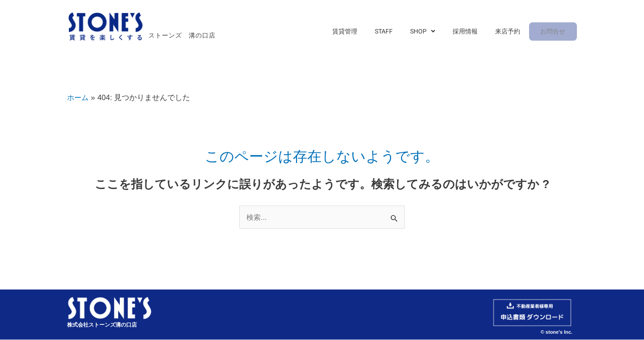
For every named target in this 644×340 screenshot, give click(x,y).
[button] (433, 32)
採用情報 (472, 32)
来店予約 (510, 32)
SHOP (433, 32)
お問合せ (553, 32)
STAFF (398, 32)
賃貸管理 (364, 32)
